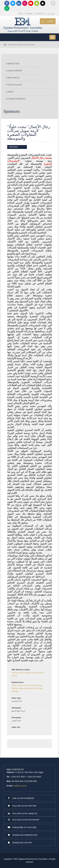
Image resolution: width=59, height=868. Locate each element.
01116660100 (7, 8)
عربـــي (51, 13)
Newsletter (12, 64)
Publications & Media (16, 45)
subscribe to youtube (22, 827)
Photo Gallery (14, 85)
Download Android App (22, 835)
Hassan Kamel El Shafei (21, 673)
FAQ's (20, 14)
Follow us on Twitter (21, 806)
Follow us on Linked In (22, 813)
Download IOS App (19, 842)
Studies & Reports (15, 99)
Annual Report (14, 71)
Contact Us (40, 14)
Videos (10, 92)
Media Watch (12, 78)
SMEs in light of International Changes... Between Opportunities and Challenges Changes (28, 688)
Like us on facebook (20, 798)
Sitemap (29, 14)
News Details (29, 45)
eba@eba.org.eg (20, 786)
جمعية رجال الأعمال (41, 158)
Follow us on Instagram (23, 820)
